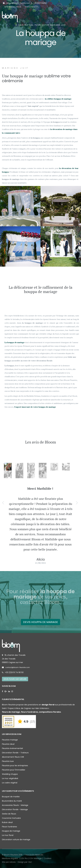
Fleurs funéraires (9, 827)
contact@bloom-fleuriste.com (17, 3)
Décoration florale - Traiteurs (15, 753)
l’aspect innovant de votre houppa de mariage (35, 407)
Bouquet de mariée (11, 797)
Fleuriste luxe (8, 761)
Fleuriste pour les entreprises (15, 766)
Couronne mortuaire (11, 818)
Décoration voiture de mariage (16, 840)
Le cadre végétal (10, 783)
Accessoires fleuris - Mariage (15, 805)
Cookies (48, 858)
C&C (30, 862)
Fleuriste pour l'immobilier (14, 770)
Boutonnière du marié (12, 801)
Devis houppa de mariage (40, 622)
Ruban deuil (7, 822)
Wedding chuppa (10, 774)
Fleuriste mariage (10, 740)
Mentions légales (10, 858)
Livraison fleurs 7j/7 (31, 7)
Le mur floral (8, 835)
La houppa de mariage (15, 342)
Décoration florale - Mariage (15, 809)
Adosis (13, 862)
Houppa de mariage (11, 831)
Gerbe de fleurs (9, 814)
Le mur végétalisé (10, 778)
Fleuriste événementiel (12, 748)
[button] (4, 502)
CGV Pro (24, 858)
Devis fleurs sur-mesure (13, 7)
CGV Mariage (35, 858)
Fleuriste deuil (8, 744)
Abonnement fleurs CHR (13, 757)
